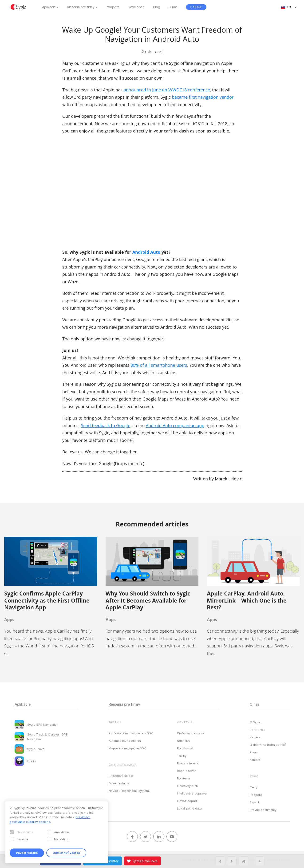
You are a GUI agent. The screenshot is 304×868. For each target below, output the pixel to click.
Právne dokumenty (263, 810)
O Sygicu (256, 722)
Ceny (253, 787)
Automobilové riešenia (125, 741)
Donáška (183, 741)
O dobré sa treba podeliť (268, 745)
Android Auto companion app (175, 425)
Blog (157, 7)
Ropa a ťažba (187, 771)
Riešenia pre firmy (81, 7)
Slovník (255, 802)
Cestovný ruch (187, 786)
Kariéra (255, 737)
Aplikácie (49, 7)
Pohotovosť (185, 748)
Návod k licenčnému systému (130, 791)
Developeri (136, 7)
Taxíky (182, 756)
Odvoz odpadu (188, 801)
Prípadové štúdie (121, 776)
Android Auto (146, 252)
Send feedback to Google (106, 425)
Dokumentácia (119, 783)
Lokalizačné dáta (189, 808)
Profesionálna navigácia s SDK (131, 733)
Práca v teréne (188, 763)
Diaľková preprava (191, 733)
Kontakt (255, 760)
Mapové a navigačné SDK (127, 748)
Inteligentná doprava (192, 793)
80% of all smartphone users (159, 365)
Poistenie (184, 778)
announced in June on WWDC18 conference (167, 90)
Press (254, 752)
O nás (173, 7)
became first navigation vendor (203, 97)
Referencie (258, 730)
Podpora (113, 7)
